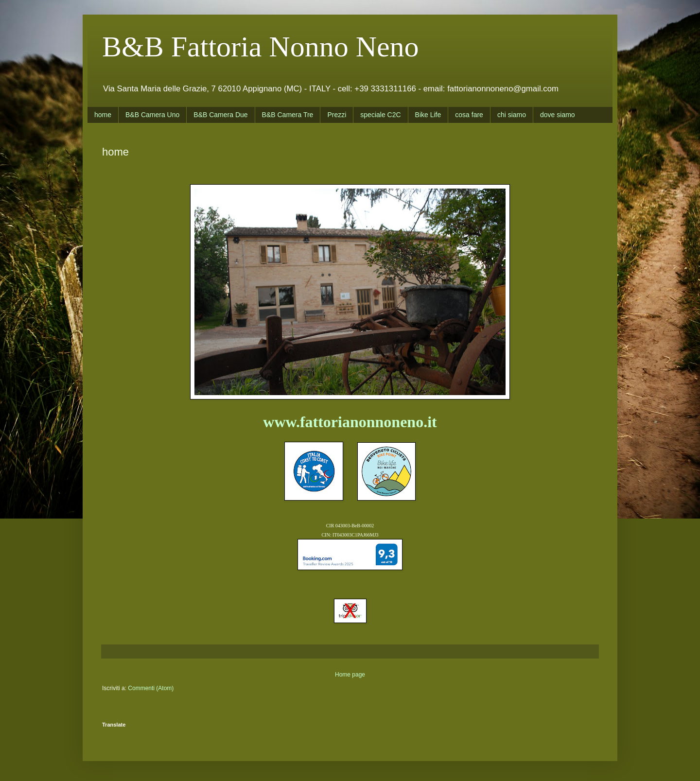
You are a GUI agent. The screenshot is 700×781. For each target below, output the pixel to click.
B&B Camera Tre (288, 115)
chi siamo (512, 115)
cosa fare (469, 115)
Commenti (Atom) (151, 688)
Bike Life (428, 115)
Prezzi (337, 115)
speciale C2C (380, 115)
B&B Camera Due (220, 115)
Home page (350, 675)
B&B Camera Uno (152, 115)
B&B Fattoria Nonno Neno (261, 47)
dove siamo (558, 115)
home (103, 115)
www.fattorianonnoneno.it (350, 422)
